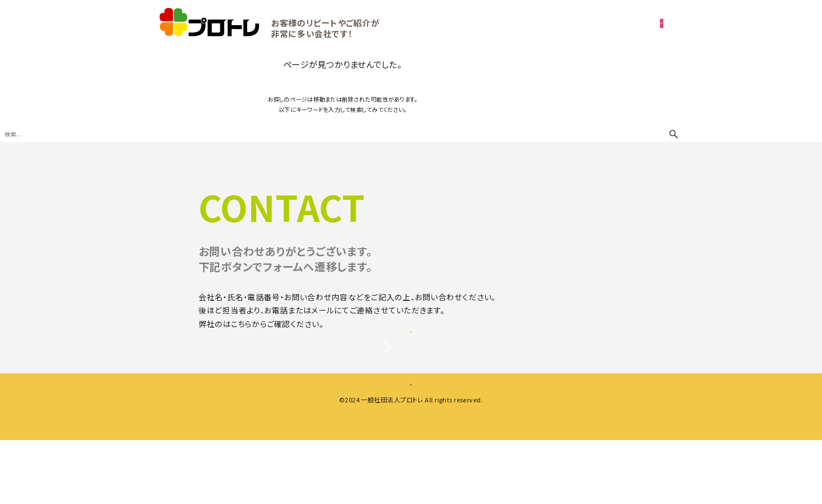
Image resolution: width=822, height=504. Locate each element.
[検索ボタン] (674, 134)
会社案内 (360, 443)
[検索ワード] (342, 134)
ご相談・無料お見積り (564, 23)
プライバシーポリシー (261, 324)
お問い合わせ (411, 370)
